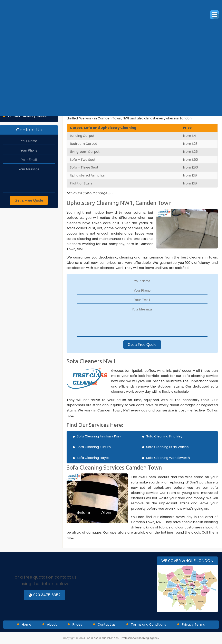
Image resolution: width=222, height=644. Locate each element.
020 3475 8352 (45, 595)
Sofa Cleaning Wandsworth (168, 458)
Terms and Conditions (148, 624)
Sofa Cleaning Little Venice (167, 447)
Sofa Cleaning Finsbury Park (99, 436)
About (52, 624)
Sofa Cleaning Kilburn (94, 447)
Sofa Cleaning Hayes (93, 458)
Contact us (107, 624)
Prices (77, 624)
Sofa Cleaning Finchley (164, 436)
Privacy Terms (193, 624)
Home (26, 624)
